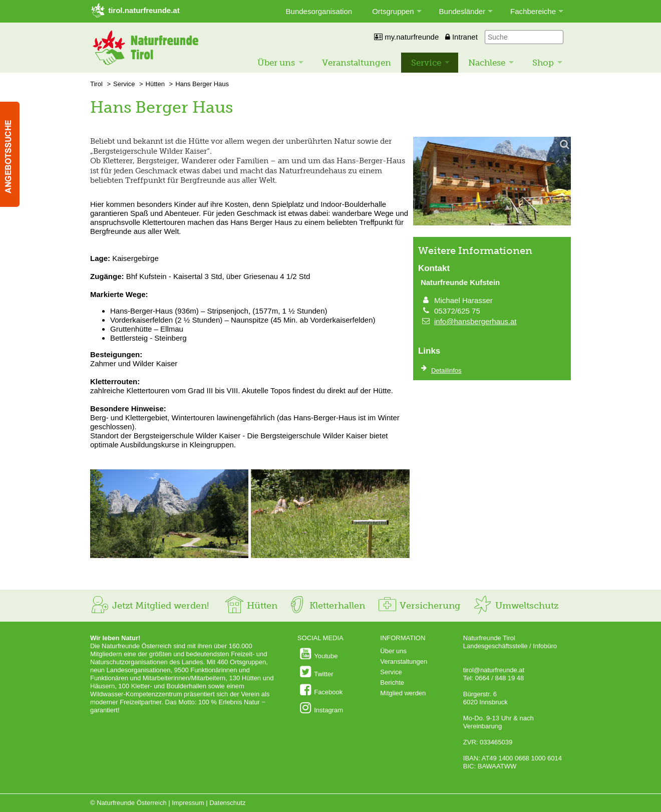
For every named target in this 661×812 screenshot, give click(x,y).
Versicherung (419, 606)
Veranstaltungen (357, 63)
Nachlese (487, 63)
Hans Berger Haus (202, 84)
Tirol (96, 84)
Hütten (155, 84)
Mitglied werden (403, 693)
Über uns (276, 63)
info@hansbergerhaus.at (475, 321)
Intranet (461, 37)
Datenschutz (227, 803)
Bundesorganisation (319, 11)
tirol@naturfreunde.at (494, 670)
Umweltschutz (516, 606)
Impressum (188, 803)
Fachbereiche (533, 11)
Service (426, 63)
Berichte (392, 683)
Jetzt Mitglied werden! (149, 606)
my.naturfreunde (406, 37)
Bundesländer (462, 11)
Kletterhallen (326, 606)
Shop (543, 63)
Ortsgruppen (393, 11)
